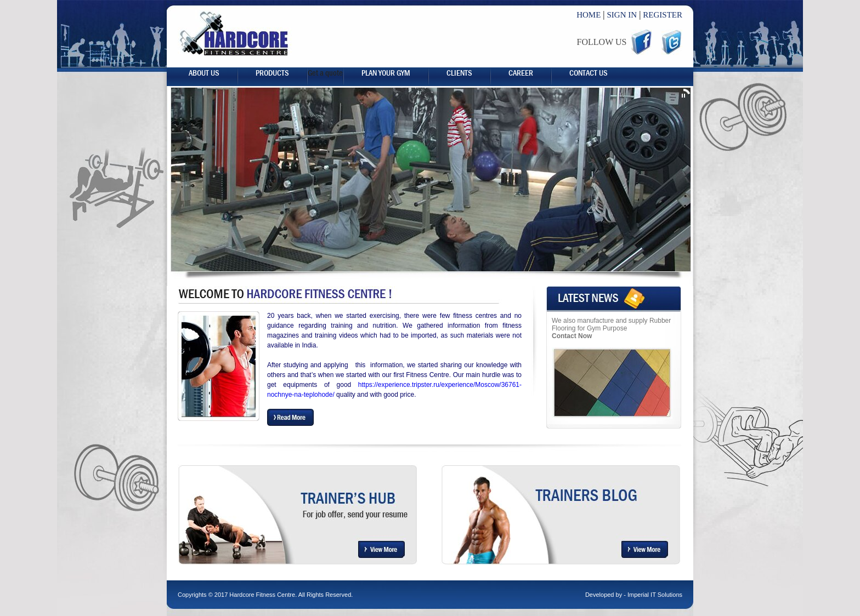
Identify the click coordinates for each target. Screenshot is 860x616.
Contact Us (589, 73)
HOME (589, 15)
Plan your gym (386, 73)
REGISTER (663, 15)
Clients (459, 73)
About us (204, 73)
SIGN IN (622, 15)
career (521, 73)
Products (272, 73)
